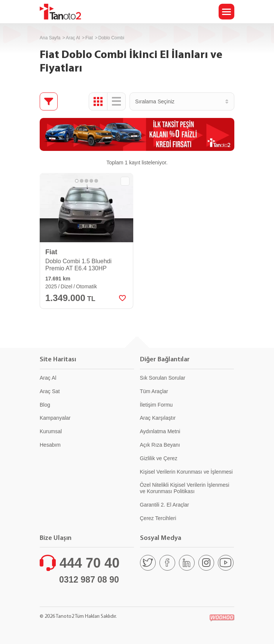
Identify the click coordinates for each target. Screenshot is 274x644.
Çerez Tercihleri (158, 518)
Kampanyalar (55, 418)
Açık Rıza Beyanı (160, 445)
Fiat (89, 38)
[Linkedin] (187, 563)
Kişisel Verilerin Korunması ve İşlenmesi (186, 472)
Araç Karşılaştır (158, 418)
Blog (45, 405)
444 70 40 (89, 563)
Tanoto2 (60, 12)
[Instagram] (206, 563)
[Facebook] (167, 563)
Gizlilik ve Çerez (159, 458)
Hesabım (50, 445)
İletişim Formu (156, 405)
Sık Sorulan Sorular (163, 378)
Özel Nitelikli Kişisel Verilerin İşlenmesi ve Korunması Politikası (185, 488)
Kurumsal (51, 431)
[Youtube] (226, 563)
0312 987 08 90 (89, 580)
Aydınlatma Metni (160, 431)
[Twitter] (148, 563)
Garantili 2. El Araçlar (165, 505)
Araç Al (73, 38)
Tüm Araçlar (154, 391)
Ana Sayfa (50, 38)
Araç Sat (50, 391)
